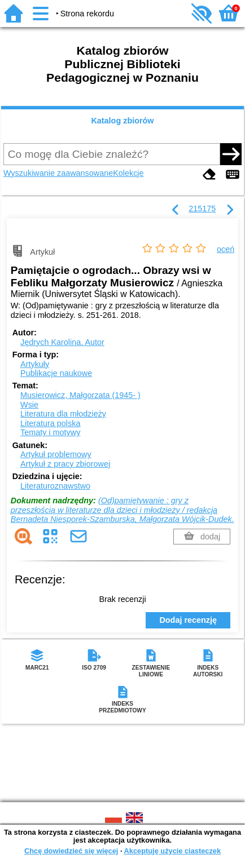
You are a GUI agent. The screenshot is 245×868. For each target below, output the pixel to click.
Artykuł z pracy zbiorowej (65, 464)
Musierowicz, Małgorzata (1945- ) (80, 395)
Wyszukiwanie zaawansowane (58, 173)
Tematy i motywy (50, 432)
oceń (226, 249)
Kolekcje (128, 173)
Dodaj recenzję (188, 620)
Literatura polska (50, 423)
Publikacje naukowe (56, 373)
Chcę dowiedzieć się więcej (71, 851)
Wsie (29, 405)
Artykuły (35, 364)
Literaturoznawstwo (55, 486)
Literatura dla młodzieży (63, 414)
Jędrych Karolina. (62, 342)
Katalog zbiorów (122, 121)
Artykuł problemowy (56, 454)
